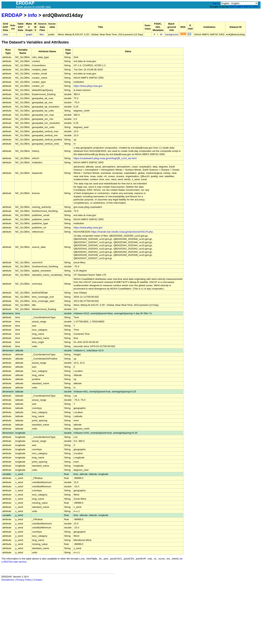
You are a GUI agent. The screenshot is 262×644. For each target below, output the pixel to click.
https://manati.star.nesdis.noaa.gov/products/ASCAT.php (122, 232)
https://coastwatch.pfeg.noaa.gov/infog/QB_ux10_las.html (105, 158)
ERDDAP (12, 15)
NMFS (240, 7)
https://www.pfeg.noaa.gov (88, 86)
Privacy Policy (24, 580)
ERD (255, 7)
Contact (38, 580)
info (32, 15)
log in (216, 3)
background (172, 34)
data (5, 34)
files (42, 34)
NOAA (232, 7)
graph (29, 34)
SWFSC (248, 7)
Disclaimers (8, 580)
